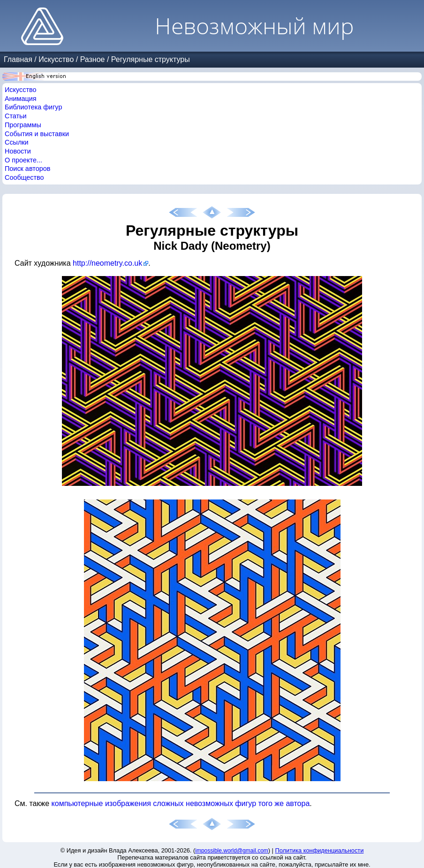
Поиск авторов (27, 169)
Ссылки (17, 142)
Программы (23, 125)
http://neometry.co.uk (107, 263)
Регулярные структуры (151, 59)
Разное (93, 59)
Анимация (21, 99)
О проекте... (23, 160)
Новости (18, 151)
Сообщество (24, 177)
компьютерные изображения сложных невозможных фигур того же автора (181, 803)
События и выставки (37, 134)
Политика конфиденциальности (320, 850)
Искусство (56, 59)
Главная (18, 59)
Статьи (16, 116)
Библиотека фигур (33, 107)
